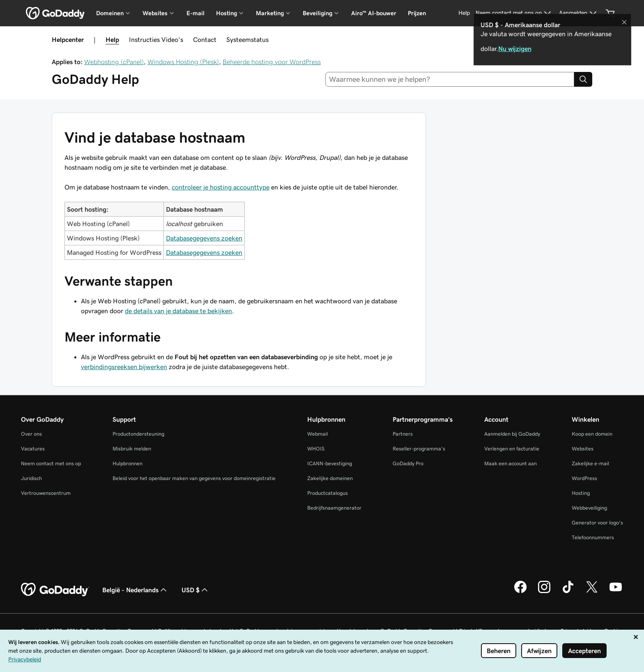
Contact (205, 39)
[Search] (583, 79)
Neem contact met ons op (51, 463)
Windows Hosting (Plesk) (183, 62)
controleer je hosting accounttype (221, 187)
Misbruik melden (132, 449)
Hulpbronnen (128, 463)
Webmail (317, 434)
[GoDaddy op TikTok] (568, 592)
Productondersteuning (138, 434)
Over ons (31, 434)
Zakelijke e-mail (590, 463)
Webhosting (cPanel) (114, 62)
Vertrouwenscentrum (46, 493)
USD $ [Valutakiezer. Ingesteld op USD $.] (195, 590)
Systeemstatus (247, 39)
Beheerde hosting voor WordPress (272, 62)
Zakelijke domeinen (330, 478)
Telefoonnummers (593, 537)
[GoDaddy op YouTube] (616, 592)
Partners (403, 434)
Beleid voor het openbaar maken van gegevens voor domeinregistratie (194, 478)
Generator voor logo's (597, 523)
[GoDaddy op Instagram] (544, 592)
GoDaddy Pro (408, 463)
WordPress (584, 478)
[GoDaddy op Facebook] (520, 592)
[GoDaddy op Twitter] (592, 592)
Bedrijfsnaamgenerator (334, 508)
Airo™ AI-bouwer (374, 13)
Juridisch (31, 478)
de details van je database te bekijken (178, 311)
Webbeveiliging (589, 508)
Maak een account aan (511, 463)
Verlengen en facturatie (512, 449)
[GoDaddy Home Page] (55, 590)
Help (112, 39)
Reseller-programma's (419, 449)
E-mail (195, 13)
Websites (583, 449)
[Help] (464, 13)
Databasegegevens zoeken (204, 238)
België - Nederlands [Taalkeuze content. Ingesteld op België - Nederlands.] (135, 590)
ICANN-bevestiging (330, 463)
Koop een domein (592, 434)
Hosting (581, 493)
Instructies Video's (156, 39)
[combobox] (450, 79)
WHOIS (316, 449)
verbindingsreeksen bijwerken (124, 367)
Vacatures (33, 449)
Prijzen (417, 13)
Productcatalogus (328, 493)
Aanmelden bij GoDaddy (512, 434)
